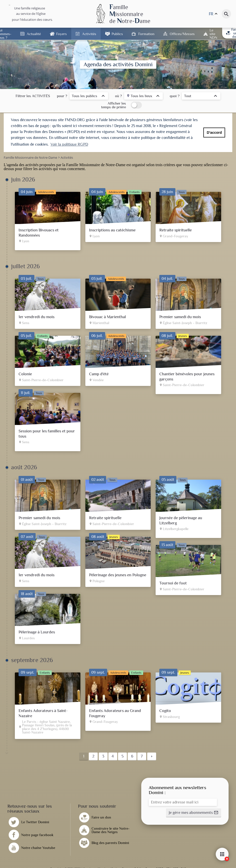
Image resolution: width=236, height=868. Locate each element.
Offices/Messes (182, 34)
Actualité (34, 34)
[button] (194, 813)
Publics (117, 34)
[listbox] (89, 97)
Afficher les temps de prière (114, 105)
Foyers (61, 34)
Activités (89, 34)
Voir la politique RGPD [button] (69, 144)
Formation (146, 34)
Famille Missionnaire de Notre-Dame (96, 165)
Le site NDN (213, 34)
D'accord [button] (214, 133)
